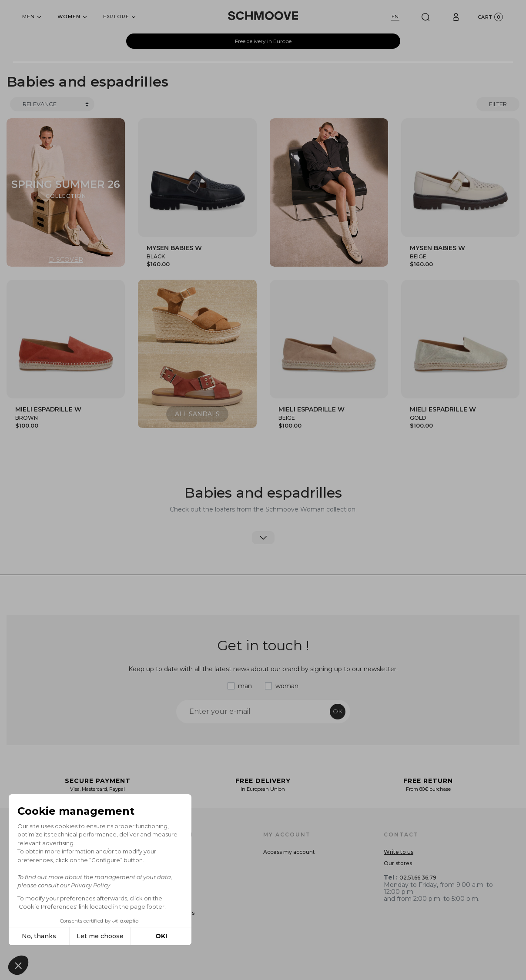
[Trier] (52, 104)
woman (287, 686)
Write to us (399, 852)
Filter (498, 104)
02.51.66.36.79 (418, 878)
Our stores (398, 863)
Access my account (289, 852)
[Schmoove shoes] (263, 16)
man (245, 686)
